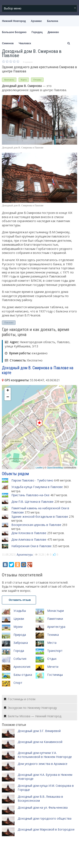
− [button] (8, 397)
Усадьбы (20, 611)
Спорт (18, 683)
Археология (22, 667)
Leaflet (39, 468)
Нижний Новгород (14, 21)
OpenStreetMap (55, 468)
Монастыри (56, 611)
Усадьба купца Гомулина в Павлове (37, 487)
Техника (53, 635)
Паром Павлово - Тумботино (32, 480)
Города (19, 651)
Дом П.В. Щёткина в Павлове (32, 502)
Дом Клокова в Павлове (29, 533)
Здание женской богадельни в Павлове (40, 517)
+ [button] (8, 391)
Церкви (19, 619)
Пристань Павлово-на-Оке (30, 495)
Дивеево (53, 32)
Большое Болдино (14, 32)
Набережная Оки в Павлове (31, 546)
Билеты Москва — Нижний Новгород (33, 716)
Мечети (53, 667)
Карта (24, 80)
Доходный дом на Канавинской (40, 742)
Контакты (9, 80)
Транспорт (55, 651)
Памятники (55, 619)
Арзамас (36, 21)
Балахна (53, 21)
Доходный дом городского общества (45, 818)
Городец (37, 32)
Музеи (18, 627)
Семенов (8, 43)
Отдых (52, 659)
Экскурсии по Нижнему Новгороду (30, 708)
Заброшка (21, 643)
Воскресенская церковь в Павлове (36, 525)
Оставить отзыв (19, 600)
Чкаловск (25, 43)
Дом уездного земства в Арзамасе (43, 764)
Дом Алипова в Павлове (29, 539)
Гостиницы (55, 675)
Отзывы (37, 80)
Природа (20, 635)
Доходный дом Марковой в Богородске (46, 829)
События (20, 659)
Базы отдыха (23, 675)
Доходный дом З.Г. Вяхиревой (39, 731)
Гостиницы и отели (20, 699)
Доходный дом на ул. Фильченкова (43, 807)
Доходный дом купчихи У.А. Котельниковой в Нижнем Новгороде (45, 755)
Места (52, 643)
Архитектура (25, 555)
